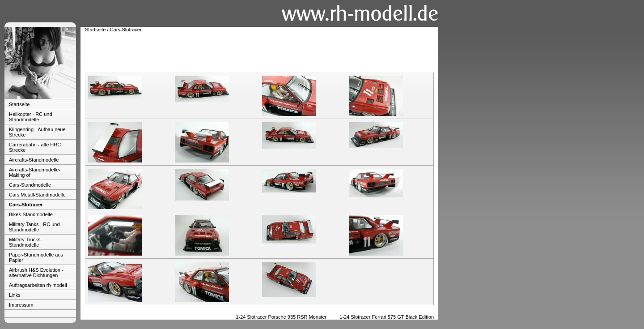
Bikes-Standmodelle (31, 214)
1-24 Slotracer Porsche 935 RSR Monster (281, 317)
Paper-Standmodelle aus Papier (36, 257)
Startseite (19, 104)
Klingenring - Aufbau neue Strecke (37, 132)
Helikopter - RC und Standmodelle (31, 117)
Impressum (21, 305)
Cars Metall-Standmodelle (37, 195)
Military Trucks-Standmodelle (25, 242)
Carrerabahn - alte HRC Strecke (35, 147)
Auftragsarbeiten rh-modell (38, 285)
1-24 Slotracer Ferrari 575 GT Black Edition (387, 317)
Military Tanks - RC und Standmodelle (34, 227)
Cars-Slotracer (26, 205)
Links (15, 295)
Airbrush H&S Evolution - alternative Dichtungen (36, 273)
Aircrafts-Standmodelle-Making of (35, 172)
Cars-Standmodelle (30, 185)
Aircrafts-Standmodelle (34, 160)
